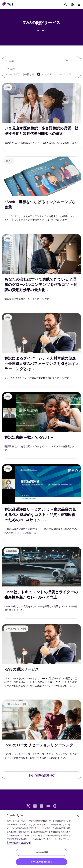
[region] (41, 839)
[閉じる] (78, 816)
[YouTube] (48, 806)
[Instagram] (55, 806)
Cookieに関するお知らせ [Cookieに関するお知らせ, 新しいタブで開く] (19, 843)
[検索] (66, 5)
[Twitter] (28, 806)
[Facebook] (42, 806)
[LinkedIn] (35, 806)
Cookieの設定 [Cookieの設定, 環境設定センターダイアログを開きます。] (41, 852)
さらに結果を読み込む (42, 775)
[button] (8, 4)
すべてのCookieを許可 (41, 862)
